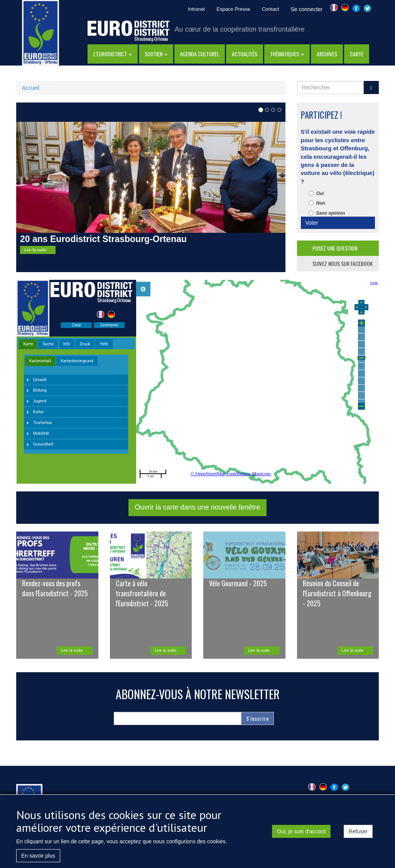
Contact (271, 9)
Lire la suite (35, 250)
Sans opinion (327, 213)
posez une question (335, 248)
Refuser (358, 831)
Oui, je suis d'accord (301, 831)
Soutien (156, 54)
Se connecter (306, 9)
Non (317, 203)
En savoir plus (38, 856)
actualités (245, 54)
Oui (316, 193)
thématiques (287, 54)
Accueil (31, 88)
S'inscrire (257, 718)
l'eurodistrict (113, 54)
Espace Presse (233, 9)
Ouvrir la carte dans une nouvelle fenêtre (197, 507)
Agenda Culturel (200, 54)
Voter (312, 223)
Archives (327, 54)
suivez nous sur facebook (343, 263)
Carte (357, 54)
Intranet (196, 9)
